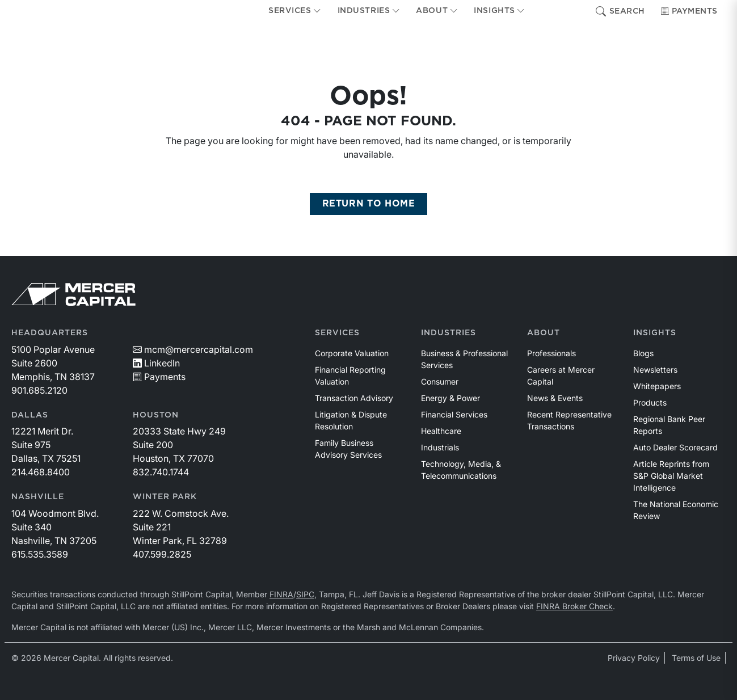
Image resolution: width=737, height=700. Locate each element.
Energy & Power (450, 398)
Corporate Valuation (352, 353)
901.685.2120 (39, 390)
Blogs (643, 353)
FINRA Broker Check (574, 606)
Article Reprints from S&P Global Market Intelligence (671, 476)
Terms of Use (696, 658)
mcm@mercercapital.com (193, 349)
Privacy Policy (634, 658)
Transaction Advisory (354, 398)
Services (337, 333)
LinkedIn (156, 363)
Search (620, 12)
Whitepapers (657, 386)
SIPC (305, 594)
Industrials (440, 447)
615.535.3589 (40, 554)
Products (650, 402)
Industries (448, 333)
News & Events (555, 398)
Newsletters (655, 370)
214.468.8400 (41, 472)
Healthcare (441, 431)
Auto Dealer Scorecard (675, 447)
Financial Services (454, 414)
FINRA (281, 594)
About (544, 333)
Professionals (551, 353)
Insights (655, 333)
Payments (689, 11)
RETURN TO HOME (369, 204)
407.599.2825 (162, 554)
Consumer (440, 381)
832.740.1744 (161, 472)
